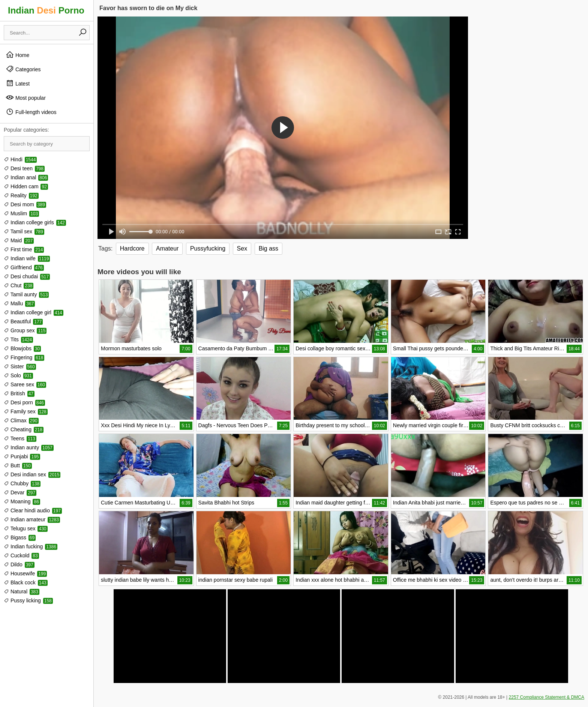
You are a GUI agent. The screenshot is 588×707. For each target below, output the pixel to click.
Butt (18, 465)
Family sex (26, 411)
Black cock (26, 582)
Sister (20, 366)
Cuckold (21, 555)
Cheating (24, 429)
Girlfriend (24, 267)
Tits (18, 339)
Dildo (19, 564)
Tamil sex (24, 231)
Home (17, 55)
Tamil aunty (26, 294)
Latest (18, 83)
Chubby (22, 483)
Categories (23, 69)
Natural (22, 591)
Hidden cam (26, 186)
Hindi (20, 159)
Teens (20, 438)
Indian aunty (29, 447)
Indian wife (27, 258)
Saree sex (25, 384)
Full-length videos (31, 112)
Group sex (25, 330)
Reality (21, 195)
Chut (19, 285)
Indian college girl (34, 312)
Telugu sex (26, 528)
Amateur (167, 248)
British (19, 393)
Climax (21, 420)
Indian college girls (35, 222)
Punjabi (22, 456)
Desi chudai (27, 276)
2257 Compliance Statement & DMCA (547, 697)
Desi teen (24, 168)
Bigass (20, 537)
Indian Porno (46, 10)
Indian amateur (32, 519)
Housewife (25, 573)
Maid (19, 240)
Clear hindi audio (33, 510)
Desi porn (24, 402)
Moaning (22, 501)
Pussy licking (28, 600)
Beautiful (23, 321)
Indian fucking (31, 546)
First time (24, 249)
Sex (242, 248)
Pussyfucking (208, 248)
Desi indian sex (32, 474)
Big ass (268, 248)
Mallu (19, 303)
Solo (18, 375)
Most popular (26, 98)
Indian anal (26, 177)
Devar (20, 492)
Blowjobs (22, 348)
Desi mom (25, 204)
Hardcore (132, 248)
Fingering (24, 357)
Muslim (21, 213)
